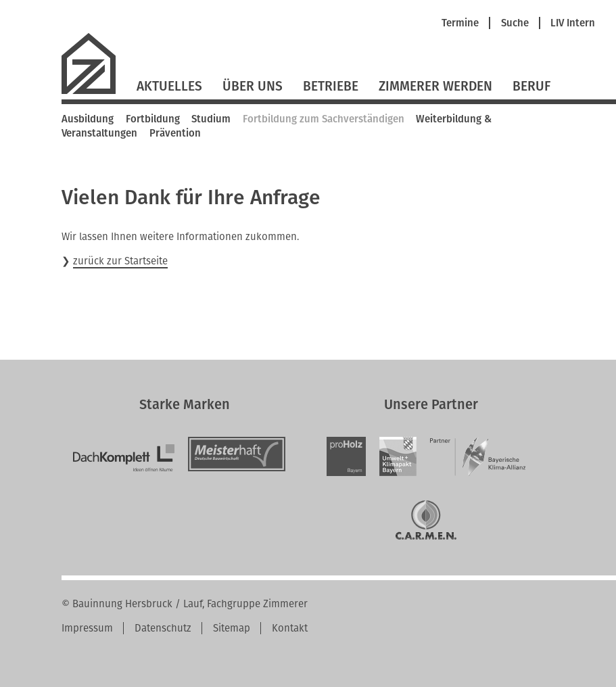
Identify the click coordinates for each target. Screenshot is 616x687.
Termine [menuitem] (460, 23)
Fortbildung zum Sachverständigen (324, 119)
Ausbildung (88, 119)
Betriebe (331, 86)
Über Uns (253, 86)
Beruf (531, 86)
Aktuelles (169, 86)
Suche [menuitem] (515, 23)
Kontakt (290, 628)
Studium (211, 119)
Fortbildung (153, 119)
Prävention (175, 133)
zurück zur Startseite (120, 261)
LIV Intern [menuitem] (573, 23)
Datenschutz (163, 628)
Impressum (87, 628)
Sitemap (232, 628)
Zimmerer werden (435, 86)
